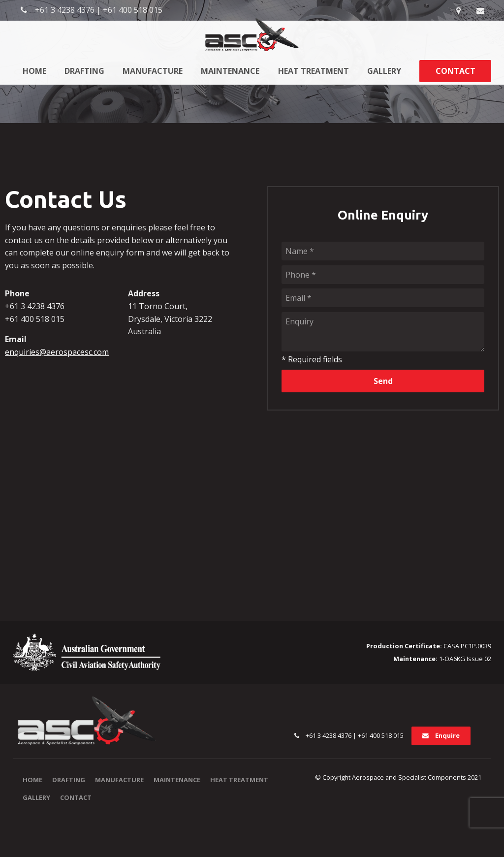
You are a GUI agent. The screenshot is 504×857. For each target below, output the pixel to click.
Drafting (84, 71)
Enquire (447, 735)
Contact (456, 71)
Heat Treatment (314, 71)
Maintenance (230, 71)
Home (34, 71)
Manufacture (153, 71)
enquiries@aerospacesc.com (57, 352)
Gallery (384, 71)
